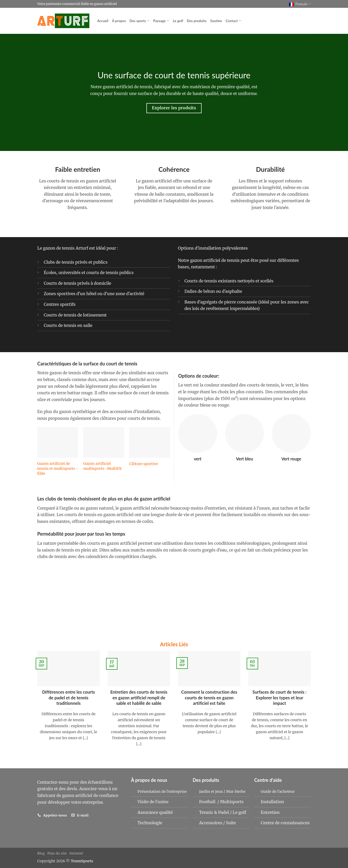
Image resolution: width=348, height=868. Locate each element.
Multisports (232, 802)
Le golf (178, 21)
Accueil (103, 21)
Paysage (161, 21)
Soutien (216, 21)
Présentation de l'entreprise (162, 791)
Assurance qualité (155, 812)
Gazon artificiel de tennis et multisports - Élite (58, 468)
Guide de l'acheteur (278, 791)
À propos (119, 21)
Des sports (139, 21)
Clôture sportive (144, 464)
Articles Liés (174, 644)
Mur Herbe (236, 791)
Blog (41, 853)
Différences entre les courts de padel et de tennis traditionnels (69, 698)
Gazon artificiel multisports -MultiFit (102, 466)
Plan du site (57, 853)
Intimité (76, 853)
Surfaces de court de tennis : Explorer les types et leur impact (279, 698)
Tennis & (209, 812)
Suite (231, 823)
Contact (233, 21)
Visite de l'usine (153, 802)
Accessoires (211, 823)
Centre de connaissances (285, 823)
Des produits (197, 21)
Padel (224, 812)
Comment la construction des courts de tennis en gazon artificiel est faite (209, 698)
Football (208, 802)
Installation (272, 802)
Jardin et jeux (211, 791)
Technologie (150, 823)
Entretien (270, 812)
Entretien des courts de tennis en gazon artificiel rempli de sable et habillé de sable (139, 698)
